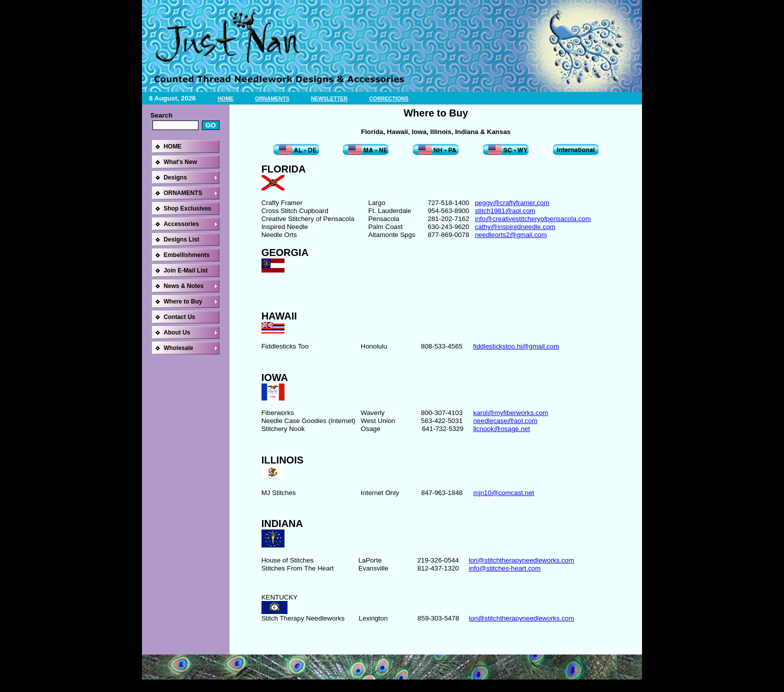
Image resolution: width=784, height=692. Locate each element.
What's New (180, 162)
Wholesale (178, 348)
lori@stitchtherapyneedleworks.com (521, 560)
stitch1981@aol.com (505, 211)
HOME (225, 98)
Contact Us (179, 317)
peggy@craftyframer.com (512, 203)
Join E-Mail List (185, 270)
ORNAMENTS (272, 98)
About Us (177, 332)
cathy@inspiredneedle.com (515, 227)
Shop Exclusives (187, 208)
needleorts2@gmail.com (511, 235)
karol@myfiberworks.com (510, 413)
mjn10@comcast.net (504, 493)
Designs (175, 177)
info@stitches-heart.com (504, 568)
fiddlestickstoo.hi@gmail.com (516, 346)
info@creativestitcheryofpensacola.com (533, 219)
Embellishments (186, 255)
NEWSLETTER (329, 98)
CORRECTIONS (389, 98)
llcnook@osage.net (501, 429)
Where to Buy (183, 301)
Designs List (181, 239)
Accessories (181, 224)
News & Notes (183, 286)
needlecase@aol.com (505, 421)
